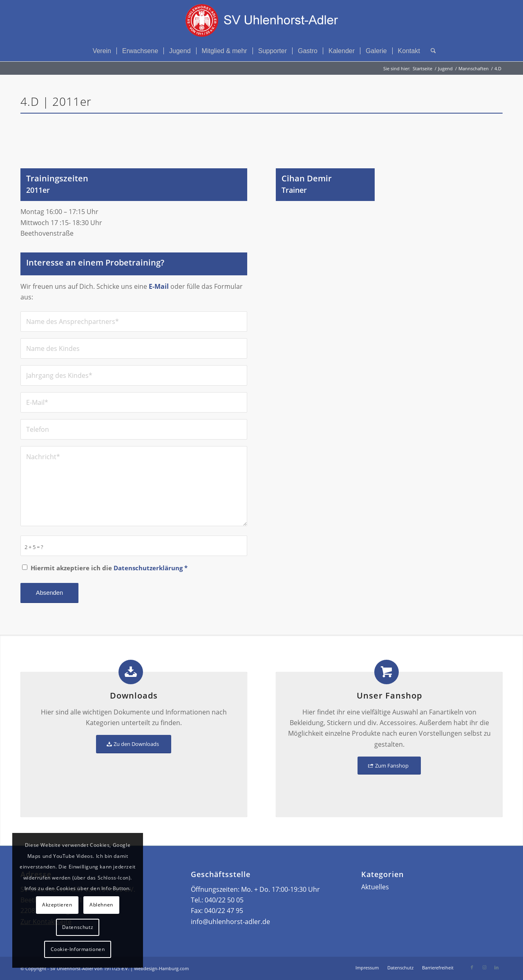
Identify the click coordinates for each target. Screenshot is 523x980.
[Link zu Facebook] (472, 967)
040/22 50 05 (224, 900)
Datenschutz (78, 927)
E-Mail (159, 286)
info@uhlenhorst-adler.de (230, 922)
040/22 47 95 (224, 911)
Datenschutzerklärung (148, 568)
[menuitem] (102, 51)
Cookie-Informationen (78, 949)
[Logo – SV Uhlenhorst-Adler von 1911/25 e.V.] (261, 20)
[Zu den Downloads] (134, 744)
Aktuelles (375, 887)
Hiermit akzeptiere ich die (109, 568)
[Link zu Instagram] (484, 967)
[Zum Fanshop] (389, 766)
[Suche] (431, 51)
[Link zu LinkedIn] (496, 967)
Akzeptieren (57, 905)
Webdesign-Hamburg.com (161, 968)
